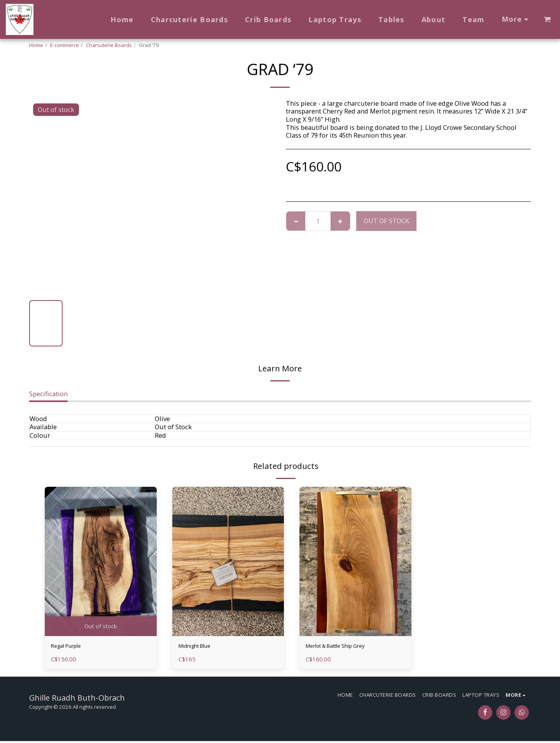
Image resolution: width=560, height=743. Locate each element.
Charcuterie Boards (109, 45)
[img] (101, 561)
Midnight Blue (200, 647)
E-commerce (65, 45)
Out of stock (386, 221)
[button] (547, 19)
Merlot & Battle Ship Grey (344, 647)
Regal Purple (70, 647)
